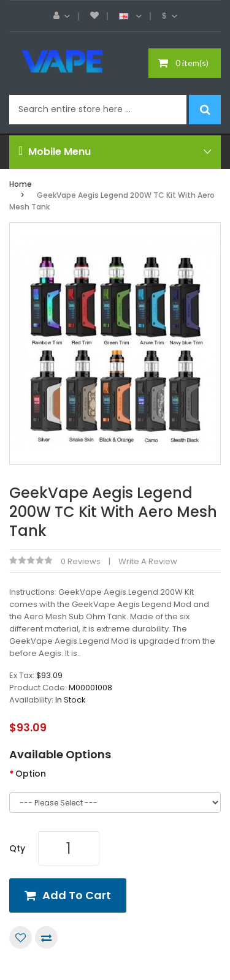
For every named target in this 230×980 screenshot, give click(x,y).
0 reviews (81, 561)
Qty (17, 848)
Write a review (148, 561)
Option (31, 774)
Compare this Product (46, 937)
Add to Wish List (21, 937)
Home (21, 184)
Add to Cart (77, 895)
